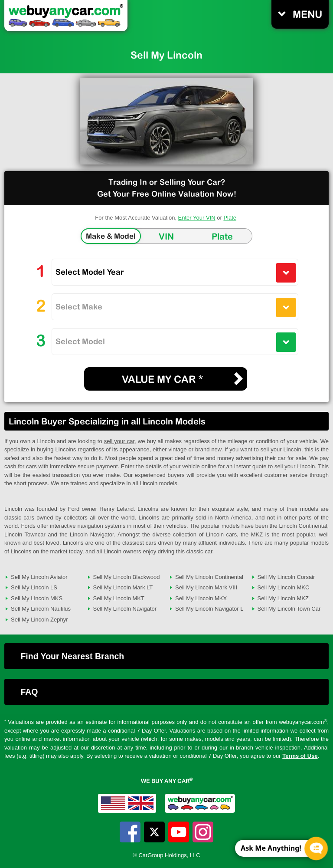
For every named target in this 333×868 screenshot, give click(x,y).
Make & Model (111, 236)
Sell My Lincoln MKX (201, 598)
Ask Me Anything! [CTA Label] (271, 848)
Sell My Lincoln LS (34, 587)
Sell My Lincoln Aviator (39, 577)
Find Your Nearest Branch (72, 656)
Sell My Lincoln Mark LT (123, 587)
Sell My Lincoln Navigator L (209, 609)
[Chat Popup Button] (316, 848)
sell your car (119, 441)
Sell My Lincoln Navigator (125, 609)
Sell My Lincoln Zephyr (39, 620)
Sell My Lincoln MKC (284, 587)
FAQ (29, 692)
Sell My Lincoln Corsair (286, 577)
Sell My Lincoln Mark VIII (206, 587)
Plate (230, 218)
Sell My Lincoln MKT (119, 598)
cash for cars (21, 466)
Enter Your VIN (197, 218)
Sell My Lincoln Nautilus (41, 609)
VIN (166, 236)
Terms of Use (300, 756)
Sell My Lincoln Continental (209, 577)
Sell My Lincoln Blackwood (127, 577)
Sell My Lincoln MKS (37, 598)
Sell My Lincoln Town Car (289, 609)
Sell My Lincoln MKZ (283, 598)
